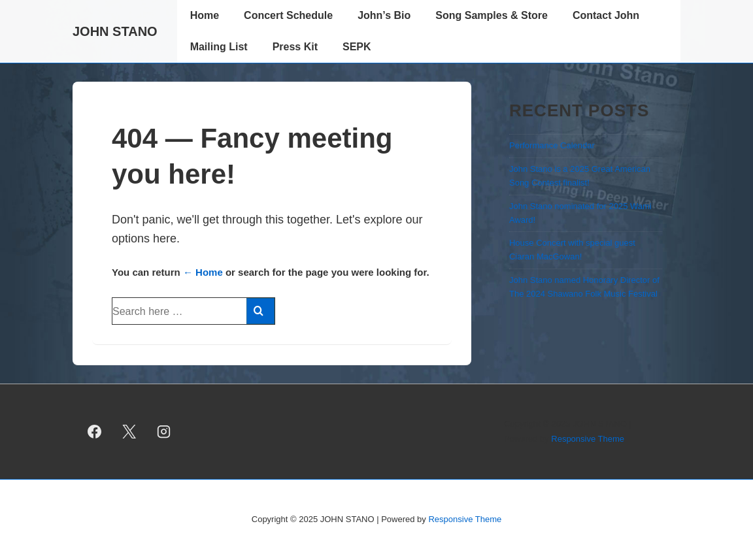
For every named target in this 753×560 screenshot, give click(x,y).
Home (205, 15)
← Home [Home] (203, 272)
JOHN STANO (115, 31)
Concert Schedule (288, 15)
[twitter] (129, 432)
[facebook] (95, 432)
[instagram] (164, 432)
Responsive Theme (588, 439)
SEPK (357, 47)
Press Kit (295, 47)
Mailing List (219, 47)
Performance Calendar (552, 145)
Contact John (606, 15)
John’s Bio (384, 15)
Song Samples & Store (492, 15)
